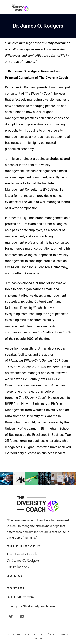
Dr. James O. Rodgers (23, 561)
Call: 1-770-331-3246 (20, 597)
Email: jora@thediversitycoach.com (31, 606)
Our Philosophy (18, 567)
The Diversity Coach (22, 554)
